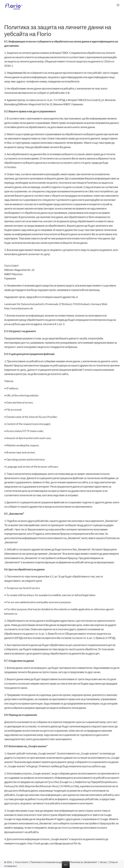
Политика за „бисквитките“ (84, 862)
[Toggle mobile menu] (118, 5)
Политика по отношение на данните (49, 862)
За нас (103, 862)
